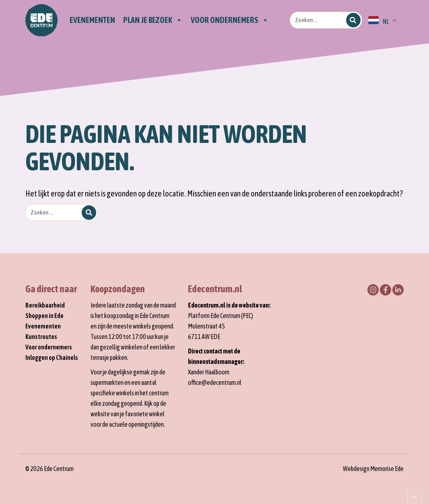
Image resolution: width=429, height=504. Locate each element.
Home (41, 20)
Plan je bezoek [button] (153, 20)
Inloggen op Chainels (52, 357)
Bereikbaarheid (45, 305)
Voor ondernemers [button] (230, 20)
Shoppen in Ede (44, 316)
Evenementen (92, 20)
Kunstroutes (41, 337)
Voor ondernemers (49, 347)
